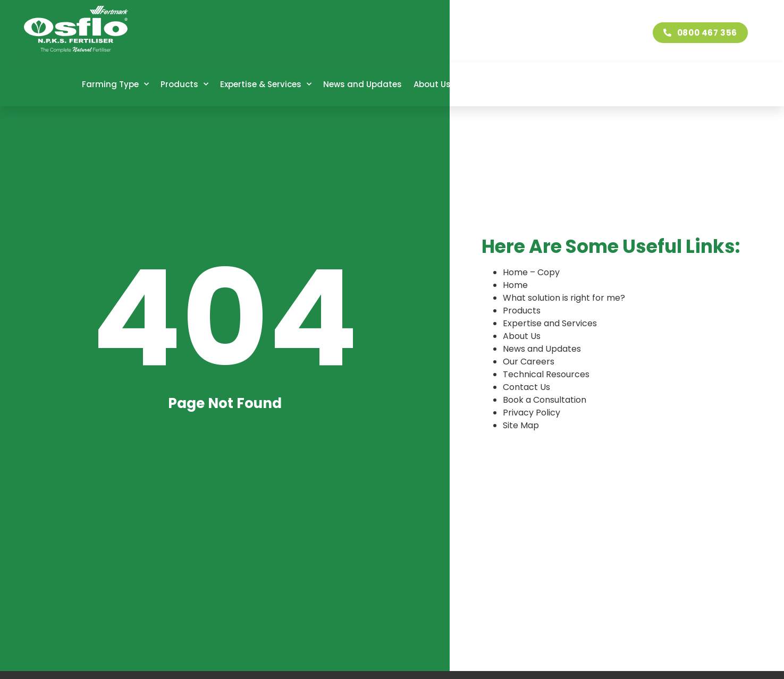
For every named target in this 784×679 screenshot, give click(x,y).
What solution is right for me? (564, 298)
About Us (437, 84)
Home (515, 285)
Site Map (521, 425)
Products (184, 84)
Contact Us (664, 84)
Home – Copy (531, 272)
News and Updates (363, 84)
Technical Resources (581, 84)
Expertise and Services (550, 323)
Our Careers (498, 84)
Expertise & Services (266, 84)
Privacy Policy (532, 413)
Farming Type (115, 84)
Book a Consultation (545, 400)
